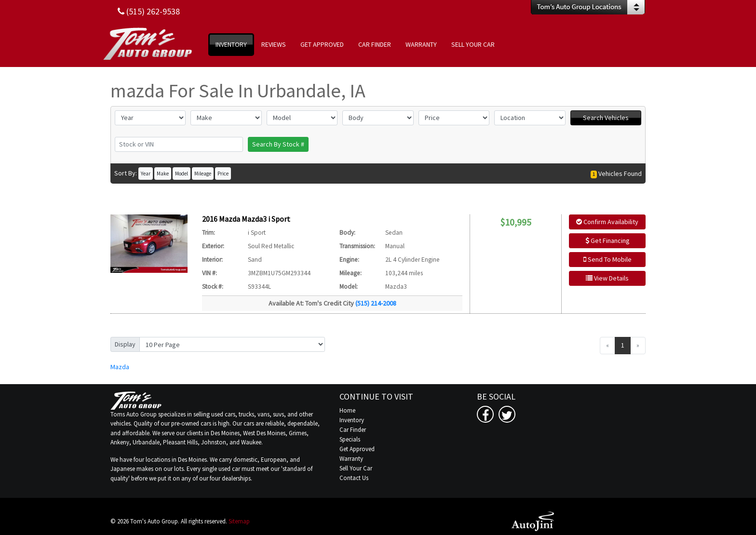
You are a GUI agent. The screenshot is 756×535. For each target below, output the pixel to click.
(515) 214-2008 (376, 303)
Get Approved (357, 449)
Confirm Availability (607, 222)
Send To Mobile (607, 259)
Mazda (120, 367)
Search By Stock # (278, 144)
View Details (607, 278)
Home (347, 410)
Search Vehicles (606, 118)
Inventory (352, 420)
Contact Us (354, 478)
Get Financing (607, 241)
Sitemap (239, 521)
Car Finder (353, 430)
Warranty (351, 459)
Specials (350, 439)
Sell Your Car (356, 468)
